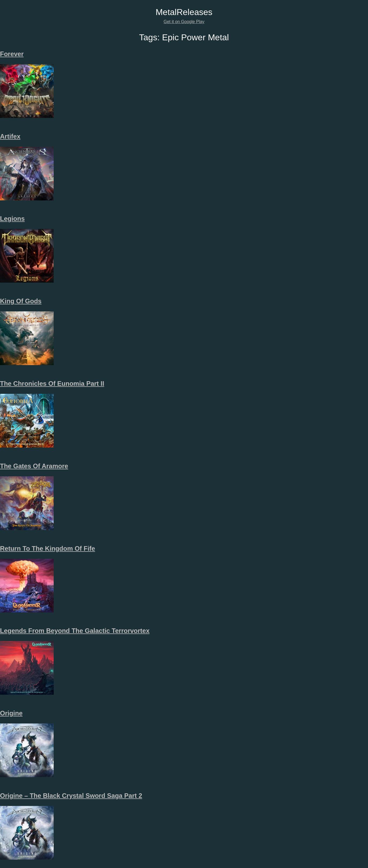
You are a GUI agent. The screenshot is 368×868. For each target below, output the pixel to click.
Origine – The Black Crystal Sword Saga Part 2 (71, 796)
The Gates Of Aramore (34, 466)
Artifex (10, 136)
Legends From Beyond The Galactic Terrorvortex (75, 631)
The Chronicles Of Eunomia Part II (52, 383)
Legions (12, 219)
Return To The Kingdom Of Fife (48, 548)
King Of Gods (21, 301)
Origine (11, 713)
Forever (12, 54)
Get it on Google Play (184, 22)
